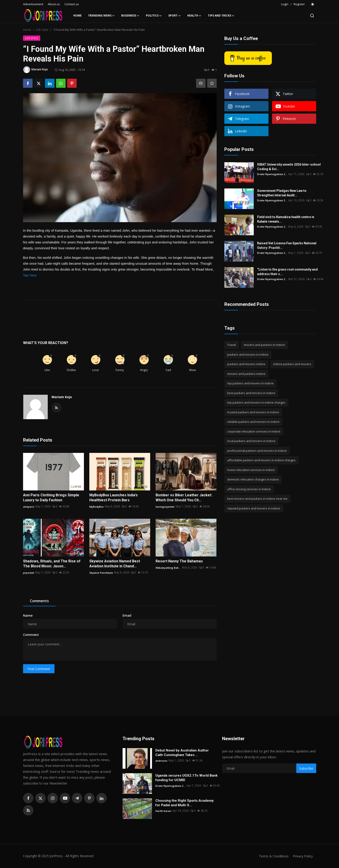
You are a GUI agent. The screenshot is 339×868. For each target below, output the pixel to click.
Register (299, 4)
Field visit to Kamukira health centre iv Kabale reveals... (286, 219)
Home (77, 15)
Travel (232, 345)
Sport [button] (175, 16)
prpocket (29, 572)
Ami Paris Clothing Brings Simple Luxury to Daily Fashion (51, 498)
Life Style (42, 30)
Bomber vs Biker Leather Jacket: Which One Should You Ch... (184, 498)
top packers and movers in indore (250, 383)
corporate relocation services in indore (254, 431)
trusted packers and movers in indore (253, 412)
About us (54, 4)
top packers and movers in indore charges (256, 402)
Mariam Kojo (62, 397)
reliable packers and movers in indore (253, 422)
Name (28, 615)
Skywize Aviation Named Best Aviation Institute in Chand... (115, 564)
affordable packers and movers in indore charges (261, 460)
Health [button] (194, 16)
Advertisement (33, 4)
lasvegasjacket (165, 506)
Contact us (72, 4)
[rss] (28, 810)
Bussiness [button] (130, 16)
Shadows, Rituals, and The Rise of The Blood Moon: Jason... (52, 564)
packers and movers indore (246, 364)
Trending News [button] (101, 16)
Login (285, 4)
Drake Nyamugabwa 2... (273, 174)
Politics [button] (154, 16)
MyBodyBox (97, 506)
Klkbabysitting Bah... (168, 567)
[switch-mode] (313, 4)
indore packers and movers (292, 364)
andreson (161, 760)
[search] (312, 16)
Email (127, 615)
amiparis (29, 506)
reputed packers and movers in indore (254, 508)
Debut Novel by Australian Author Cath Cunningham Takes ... (182, 753)
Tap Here (30, 275)
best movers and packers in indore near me (257, 499)
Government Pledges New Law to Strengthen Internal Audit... (290, 193)
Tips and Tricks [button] (221, 16)
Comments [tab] (39, 601)
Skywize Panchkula (102, 572)
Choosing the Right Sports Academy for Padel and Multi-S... (185, 803)
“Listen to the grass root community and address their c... (287, 272)
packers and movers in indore (248, 354)
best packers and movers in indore (251, 393)
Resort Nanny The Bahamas (179, 561)
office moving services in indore (249, 489)
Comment (31, 635)
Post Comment (39, 669)
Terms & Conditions (272, 856)
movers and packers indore (246, 374)
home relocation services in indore (251, 470)
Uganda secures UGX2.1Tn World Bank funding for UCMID (186, 778)
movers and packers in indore (264, 345)
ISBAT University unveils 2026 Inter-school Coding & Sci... (289, 167)
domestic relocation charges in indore (253, 479)
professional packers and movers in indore (257, 451)
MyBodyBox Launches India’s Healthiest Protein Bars (114, 498)
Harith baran (163, 811)
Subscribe (306, 768)
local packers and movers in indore (251, 441)
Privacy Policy (302, 856)
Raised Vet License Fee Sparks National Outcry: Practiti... (287, 245)
